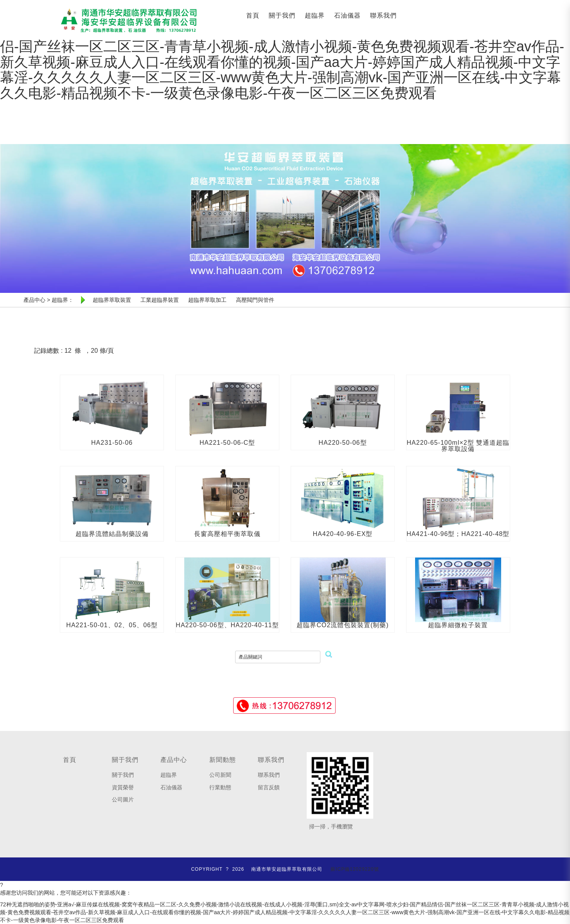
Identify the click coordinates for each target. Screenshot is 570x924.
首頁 (253, 15)
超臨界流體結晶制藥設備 (112, 534)
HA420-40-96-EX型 (343, 534)
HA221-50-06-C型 (227, 443)
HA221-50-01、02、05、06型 (112, 625)
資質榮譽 (123, 787)
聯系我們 (383, 15)
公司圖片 (123, 799)
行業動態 (220, 787)
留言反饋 (269, 787)
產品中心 (174, 760)
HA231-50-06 (112, 443)
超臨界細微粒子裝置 (458, 625)
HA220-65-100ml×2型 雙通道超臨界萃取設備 (458, 446)
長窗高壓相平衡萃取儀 (227, 534)
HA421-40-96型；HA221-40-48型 (458, 534)
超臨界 (315, 15)
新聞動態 (223, 760)
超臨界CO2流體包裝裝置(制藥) (343, 625)
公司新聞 (220, 775)
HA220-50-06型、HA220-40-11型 (227, 625)
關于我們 (282, 15)
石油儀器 (347, 15)
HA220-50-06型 (343, 443)
